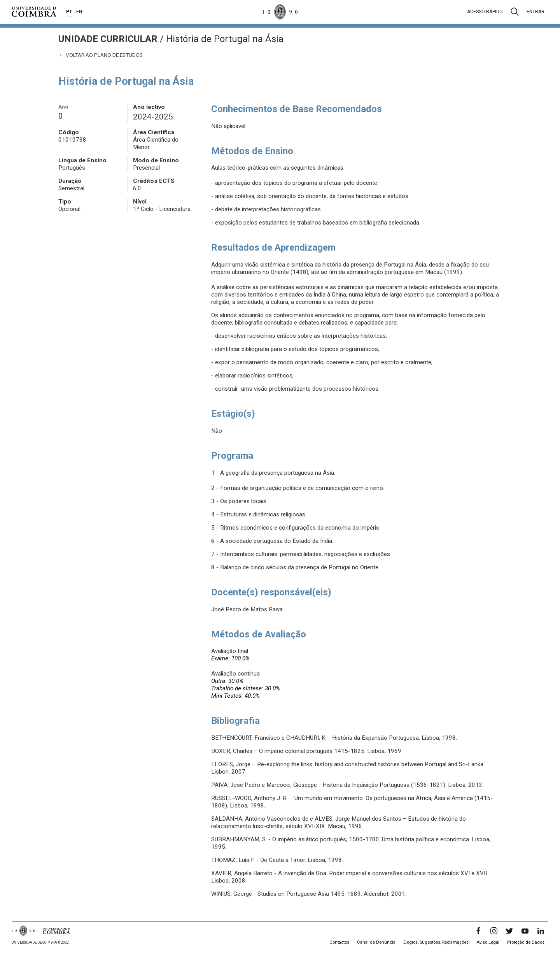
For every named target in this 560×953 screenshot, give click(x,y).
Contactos (339, 942)
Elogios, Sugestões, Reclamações (436, 942)
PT (69, 12)
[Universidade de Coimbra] (34, 12)
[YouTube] (525, 931)
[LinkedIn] (541, 931)
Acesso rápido (485, 12)
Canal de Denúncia (376, 942)
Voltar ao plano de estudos (101, 55)
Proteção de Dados (526, 942)
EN (79, 12)
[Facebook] (478, 931)
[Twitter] (509, 931)
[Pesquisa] (515, 12)
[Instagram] (494, 931)
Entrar (535, 12)
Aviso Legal (488, 942)
